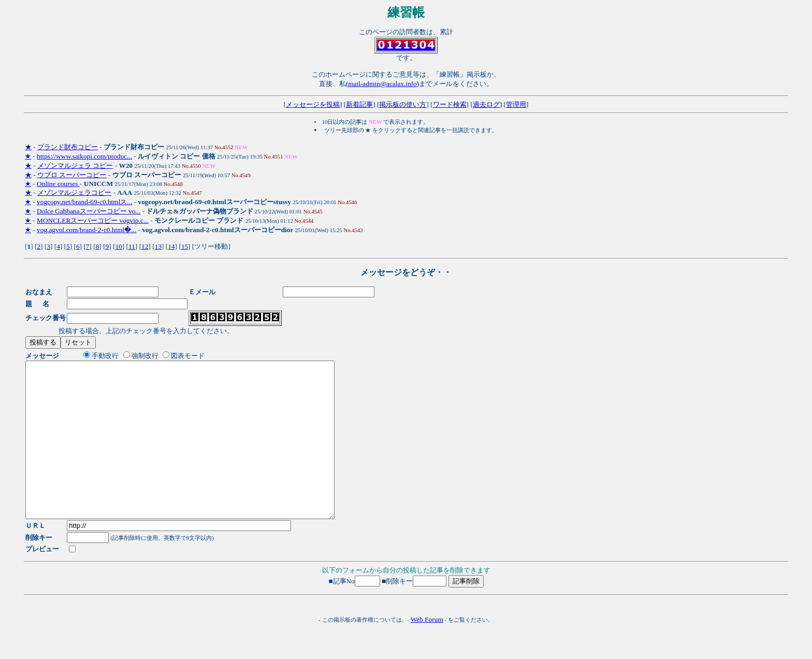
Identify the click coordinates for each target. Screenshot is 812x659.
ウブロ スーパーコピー (72, 175)
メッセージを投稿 (313, 104)
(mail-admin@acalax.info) (382, 84)
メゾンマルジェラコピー (74, 192)
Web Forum (427, 650)
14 (171, 246)
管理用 (516, 104)
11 (132, 246)
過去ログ (486, 104)
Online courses (58, 184)
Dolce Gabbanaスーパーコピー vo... (89, 211)
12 (145, 246)
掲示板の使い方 (403, 104)
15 (185, 246)
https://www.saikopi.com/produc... (84, 156)
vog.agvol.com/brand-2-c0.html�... (86, 230)
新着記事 (359, 104)
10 (118, 246)
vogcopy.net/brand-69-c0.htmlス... (84, 202)
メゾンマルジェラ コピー (75, 166)
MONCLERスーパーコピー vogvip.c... (93, 220)
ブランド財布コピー (68, 147)
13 (158, 246)
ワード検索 (450, 104)
